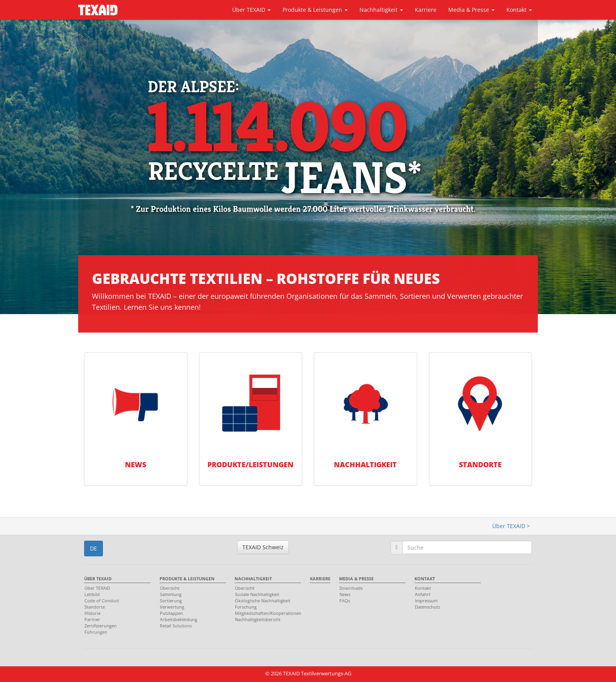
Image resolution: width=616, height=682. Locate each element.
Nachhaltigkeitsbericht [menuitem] (258, 619)
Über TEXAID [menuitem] (98, 579)
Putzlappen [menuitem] (171, 613)
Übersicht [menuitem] (170, 588)
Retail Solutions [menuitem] (176, 626)
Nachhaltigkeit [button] (381, 10)
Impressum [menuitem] (426, 601)
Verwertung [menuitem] (172, 607)
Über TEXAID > (511, 526)
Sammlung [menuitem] (171, 594)
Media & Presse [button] (471, 10)
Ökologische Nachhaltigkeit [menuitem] (263, 601)
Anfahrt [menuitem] (423, 594)
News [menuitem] (345, 594)
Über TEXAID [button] (251, 10)
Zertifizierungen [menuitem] (101, 626)
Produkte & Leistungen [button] (315, 10)
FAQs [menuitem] (345, 601)
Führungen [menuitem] (96, 632)
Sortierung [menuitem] (171, 601)
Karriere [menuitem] (320, 579)
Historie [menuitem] (93, 613)
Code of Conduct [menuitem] (102, 601)
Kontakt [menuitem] (425, 579)
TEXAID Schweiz (263, 547)
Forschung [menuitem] (246, 607)
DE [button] (93, 548)
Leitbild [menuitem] (92, 594)
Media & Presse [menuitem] (356, 579)
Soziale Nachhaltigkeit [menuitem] (257, 594)
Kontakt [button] (519, 10)
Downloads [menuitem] (351, 588)
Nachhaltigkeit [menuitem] (253, 579)
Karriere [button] (426, 10)
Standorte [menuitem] (95, 607)
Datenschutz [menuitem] (427, 607)
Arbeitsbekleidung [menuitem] (179, 619)
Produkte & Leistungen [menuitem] (187, 579)
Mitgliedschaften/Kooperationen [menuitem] (266, 613)
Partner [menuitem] (92, 619)
